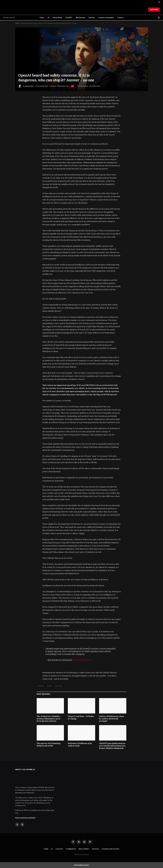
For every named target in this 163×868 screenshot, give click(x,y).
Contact (120, 18)
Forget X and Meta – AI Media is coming (81, 717)
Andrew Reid (29, 86)
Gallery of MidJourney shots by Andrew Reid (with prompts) (111, 719)
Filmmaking (57, 18)
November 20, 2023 (82, 660)
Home (42, 18)
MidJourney (80, 18)
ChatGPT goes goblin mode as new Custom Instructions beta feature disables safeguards (112, 746)
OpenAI (49, 686)
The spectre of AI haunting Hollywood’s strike (49, 745)
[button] (159, 2)
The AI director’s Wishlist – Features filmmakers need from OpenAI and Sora (49, 719)
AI (48, 18)
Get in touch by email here (25, 818)
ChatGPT (69, 18)
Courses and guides (106, 18)
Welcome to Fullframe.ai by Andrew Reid (80, 745)
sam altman (59, 686)
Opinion (92, 18)
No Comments (83, 86)
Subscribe (154, 10)
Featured (41, 686)
